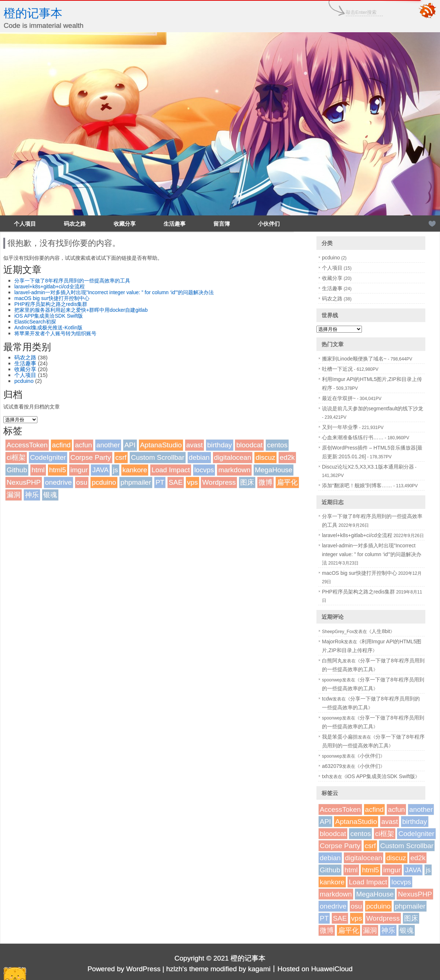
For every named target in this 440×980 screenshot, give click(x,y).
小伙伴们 (269, 224)
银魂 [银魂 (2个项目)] (50, 495)
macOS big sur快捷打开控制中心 (52, 298)
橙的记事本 (33, 13)
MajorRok (333, 641)
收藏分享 (125, 224)
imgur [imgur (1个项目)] (79, 470)
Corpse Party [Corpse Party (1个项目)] (91, 457)
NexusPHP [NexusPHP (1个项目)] (24, 482)
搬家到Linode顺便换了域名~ (354, 359)
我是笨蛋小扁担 (340, 737)
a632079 (332, 766)
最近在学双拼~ (339, 398)
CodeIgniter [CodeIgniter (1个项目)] (48, 457)
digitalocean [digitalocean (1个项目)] (233, 457)
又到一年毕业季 (340, 427)
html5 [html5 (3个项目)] (58, 470)
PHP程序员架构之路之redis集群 (51, 304)
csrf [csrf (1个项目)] (121, 457)
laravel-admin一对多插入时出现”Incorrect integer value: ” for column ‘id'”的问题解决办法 (114, 292)
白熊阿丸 (332, 661)
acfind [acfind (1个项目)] (61, 445)
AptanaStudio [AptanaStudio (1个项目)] (161, 445)
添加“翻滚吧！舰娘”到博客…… (357, 485)
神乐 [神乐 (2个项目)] (32, 495)
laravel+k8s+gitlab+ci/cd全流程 (49, 286)
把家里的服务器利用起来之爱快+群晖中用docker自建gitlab (81, 310)
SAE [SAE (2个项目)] (176, 482)
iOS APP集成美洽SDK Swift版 (49, 316)
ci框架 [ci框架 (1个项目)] (16, 457)
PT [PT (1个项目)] (160, 482)
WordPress (143, 969)
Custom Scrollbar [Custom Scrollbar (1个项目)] (158, 457)
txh (325, 776)
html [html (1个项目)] (38, 470)
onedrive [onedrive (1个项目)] (58, 482)
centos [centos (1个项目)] (277, 445)
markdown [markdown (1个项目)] (234, 470)
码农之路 (75, 224)
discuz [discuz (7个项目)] (265, 457)
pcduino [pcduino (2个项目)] (104, 482)
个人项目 (25, 224)
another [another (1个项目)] (108, 445)
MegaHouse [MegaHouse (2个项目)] (274, 470)
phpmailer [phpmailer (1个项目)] (136, 482)
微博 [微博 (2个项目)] (265, 482)
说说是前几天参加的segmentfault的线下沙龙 (373, 408)
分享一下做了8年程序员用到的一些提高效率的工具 (72, 281)
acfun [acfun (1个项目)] (83, 445)
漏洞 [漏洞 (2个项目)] (14, 495)
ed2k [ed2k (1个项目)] (287, 457)
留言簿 (222, 224)
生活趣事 (175, 224)
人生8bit (381, 631)
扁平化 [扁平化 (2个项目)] (287, 482)
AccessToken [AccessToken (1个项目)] (27, 445)
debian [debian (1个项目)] (199, 457)
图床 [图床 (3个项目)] (247, 482)
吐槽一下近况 (337, 369)
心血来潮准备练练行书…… (353, 437)
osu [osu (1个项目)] (82, 482)
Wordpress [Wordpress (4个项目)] (219, 482)
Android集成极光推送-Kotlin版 (48, 328)
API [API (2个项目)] (130, 445)
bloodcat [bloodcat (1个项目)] (249, 445)
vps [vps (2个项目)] (192, 482)
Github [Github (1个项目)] (17, 470)
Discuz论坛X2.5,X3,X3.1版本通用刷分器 (368, 467)
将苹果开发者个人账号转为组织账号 (55, 333)
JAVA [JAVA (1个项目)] (100, 470)
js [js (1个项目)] (115, 470)
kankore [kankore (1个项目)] (135, 470)
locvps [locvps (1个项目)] (204, 470)
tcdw (327, 699)
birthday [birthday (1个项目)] (220, 445)
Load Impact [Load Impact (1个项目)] (171, 470)
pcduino (24, 381)
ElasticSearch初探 (35, 322)
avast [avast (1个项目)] (195, 445)
